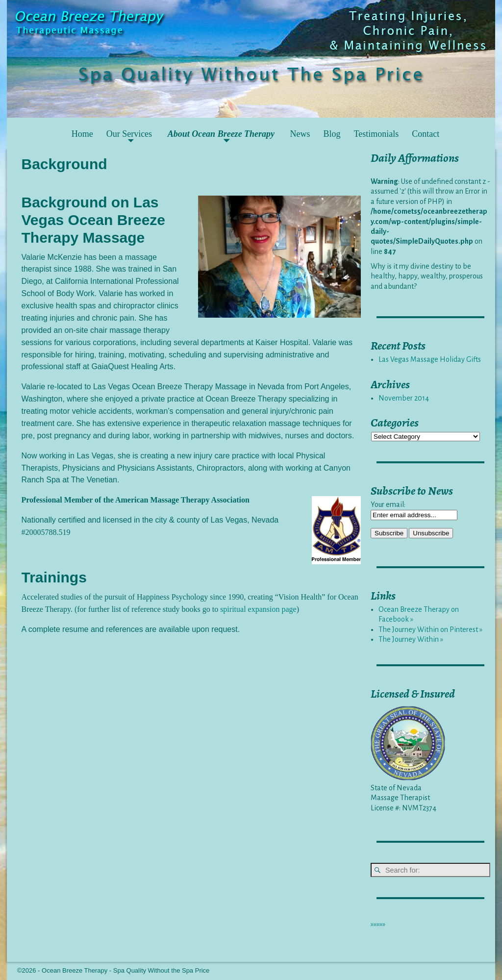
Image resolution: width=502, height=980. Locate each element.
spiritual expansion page (258, 609)
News (300, 134)
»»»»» (378, 924)
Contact (426, 134)
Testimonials (376, 134)
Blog (332, 134)
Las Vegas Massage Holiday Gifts (430, 359)
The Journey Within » (411, 639)
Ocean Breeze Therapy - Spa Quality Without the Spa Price (125, 970)
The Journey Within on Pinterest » (430, 629)
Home (82, 134)
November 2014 (404, 398)
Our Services (129, 134)
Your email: (388, 504)
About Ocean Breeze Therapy (221, 134)
